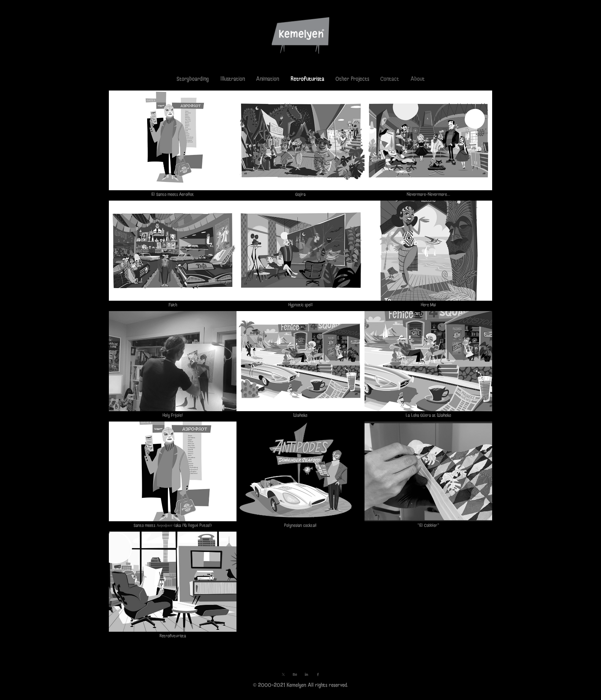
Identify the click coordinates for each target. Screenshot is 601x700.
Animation (268, 79)
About (418, 79)
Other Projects (352, 79)
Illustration (233, 79)
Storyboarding (193, 79)
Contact (390, 79)
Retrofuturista (307, 79)
